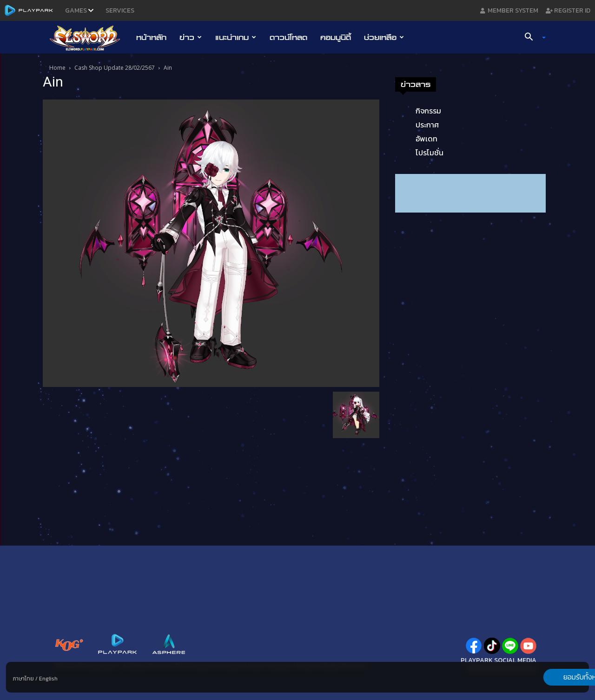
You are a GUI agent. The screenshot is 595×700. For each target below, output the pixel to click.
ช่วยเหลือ (384, 37)
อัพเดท (426, 139)
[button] (532, 38)
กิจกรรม (428, 111)
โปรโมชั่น (430, 153)
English (48, 679)
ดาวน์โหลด (288, 37)
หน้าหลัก (151, 37)
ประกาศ (427, 125)
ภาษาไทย (23, 679)
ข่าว (191, 37)
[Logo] (89, 38)
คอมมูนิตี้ (336, 37)
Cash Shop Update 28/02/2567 (115, 68)
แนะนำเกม (236, 37)
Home (57, 68)
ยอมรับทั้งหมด (540, 677)
